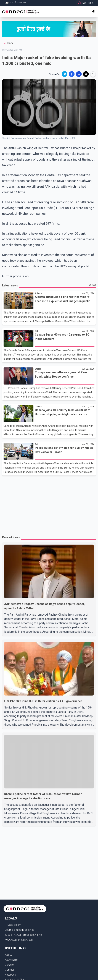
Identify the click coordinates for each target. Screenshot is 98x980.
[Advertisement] (49, 504)
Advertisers (11, 960)
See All (92, 285)
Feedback (10, 975)
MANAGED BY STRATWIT (19, 940)
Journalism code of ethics (20, 930)
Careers (9, 965)
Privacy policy (13, 925)
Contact (9, 970)
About (8, 955)
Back (8, 43)
